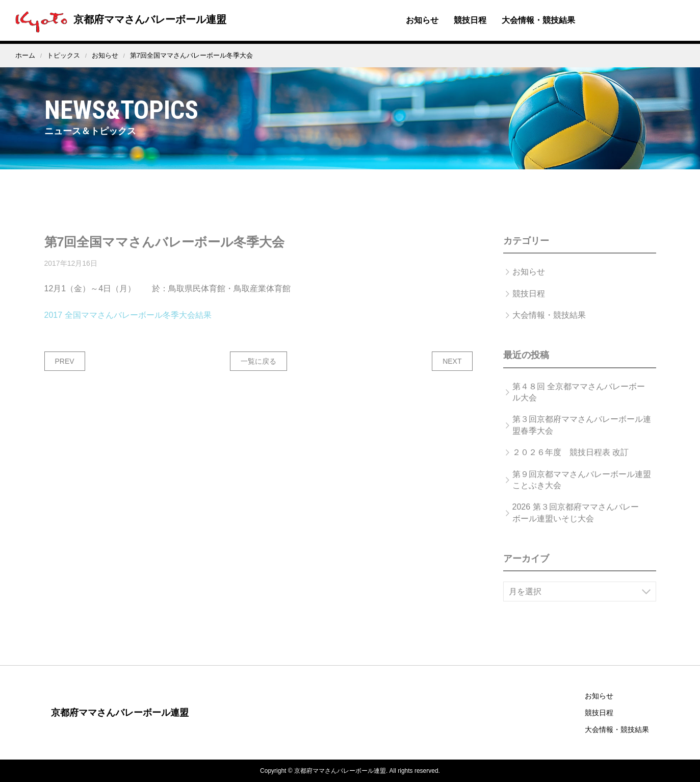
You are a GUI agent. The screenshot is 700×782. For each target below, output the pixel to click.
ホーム (25, 55)
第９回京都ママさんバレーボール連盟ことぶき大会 (582, 489)
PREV (65, 371)
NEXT (452, 371)
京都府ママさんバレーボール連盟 (118, 19)
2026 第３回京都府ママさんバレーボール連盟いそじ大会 (576, 522)
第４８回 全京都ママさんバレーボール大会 (579, 402)
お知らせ (422, 20)
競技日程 (470, 20)
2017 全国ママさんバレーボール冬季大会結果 (128, 325)
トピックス (63, 55)
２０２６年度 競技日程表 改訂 (571, 462)
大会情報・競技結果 (538, 20)
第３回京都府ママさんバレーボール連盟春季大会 (582, 434)
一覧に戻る (258, 371)
